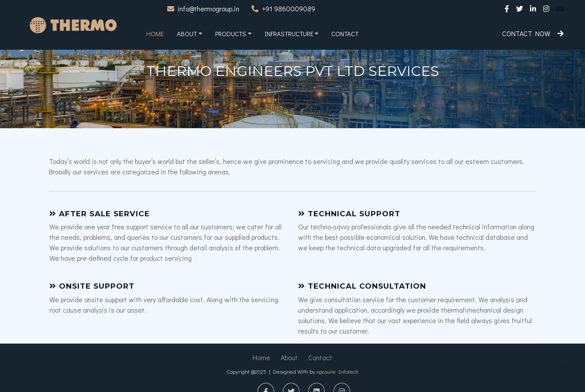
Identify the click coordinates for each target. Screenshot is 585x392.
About (187, 34)
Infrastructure (289, 34)
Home (155, 34)
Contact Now (533, 33)
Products (231, 34)
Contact (345, 34)
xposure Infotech (337, 371)
